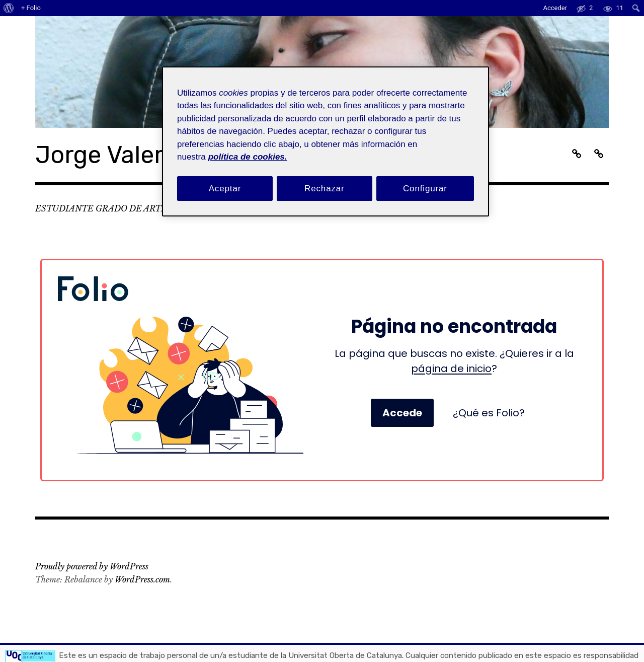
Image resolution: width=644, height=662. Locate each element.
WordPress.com (142, 579)
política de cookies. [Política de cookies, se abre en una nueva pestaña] (248, 157)
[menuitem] (9, 8)
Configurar (425, 189)
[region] (326, 142)
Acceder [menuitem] (555, 8)
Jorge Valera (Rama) (149, 155)
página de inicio (451, 369)
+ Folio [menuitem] (31, 8)
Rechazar (325, 189)
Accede (402, 413)
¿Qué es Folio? (489, 413)
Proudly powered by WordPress (92, 566)
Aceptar (225, 189)
